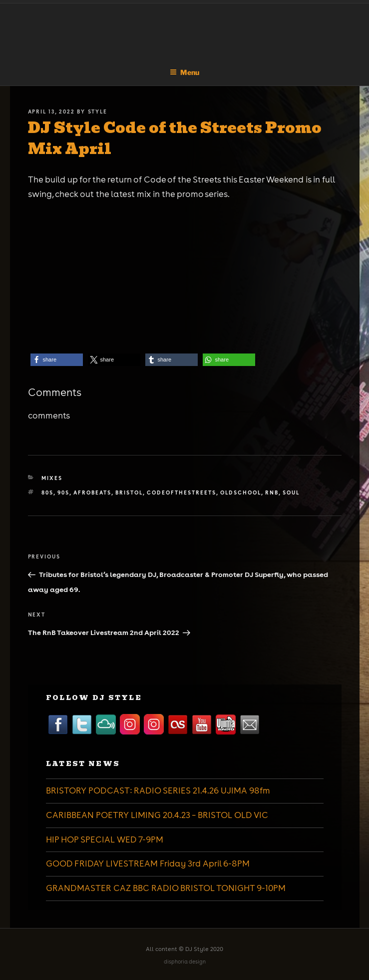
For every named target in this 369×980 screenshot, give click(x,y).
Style (98, 111)
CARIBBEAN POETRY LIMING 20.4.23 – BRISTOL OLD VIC (157, 815)
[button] (57, 360)
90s (63, 492)
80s (47, 492)
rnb (272, 492)
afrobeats (92, 492)
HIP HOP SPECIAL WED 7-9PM (105, 839)
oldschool (241, 492)
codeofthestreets (182, 492)
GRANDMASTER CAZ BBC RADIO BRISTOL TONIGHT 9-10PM (166, 888)
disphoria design (185, 962)
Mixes (52, 478)
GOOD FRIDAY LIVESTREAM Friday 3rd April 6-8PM (148, 863)
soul (291, 492)
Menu (184, 72)
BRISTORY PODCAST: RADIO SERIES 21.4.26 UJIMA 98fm (158, 790)
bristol (129, 492)
